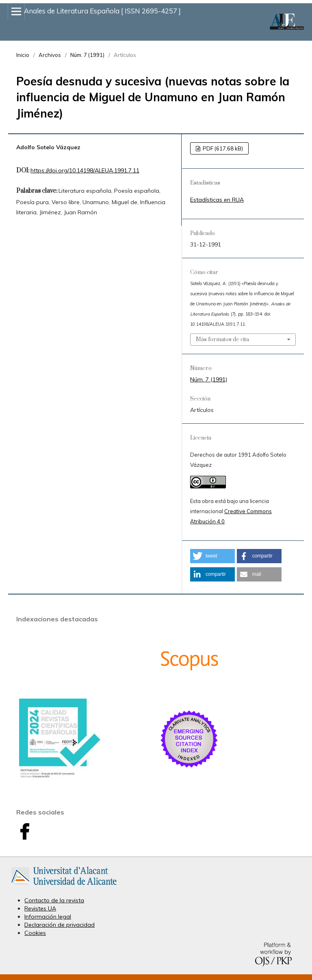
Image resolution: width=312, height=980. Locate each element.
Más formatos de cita (222, 340)
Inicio (23, 55)
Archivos (50, 55)
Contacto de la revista (54, 900)
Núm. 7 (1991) (87, 55)
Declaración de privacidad (60, 925)
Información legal (48, 917)
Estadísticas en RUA (217, 200)
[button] (212, 556)
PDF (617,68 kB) (222, 148)
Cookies (35, 933)
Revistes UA (40, 908)
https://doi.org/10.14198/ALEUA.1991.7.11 (85, 170)
